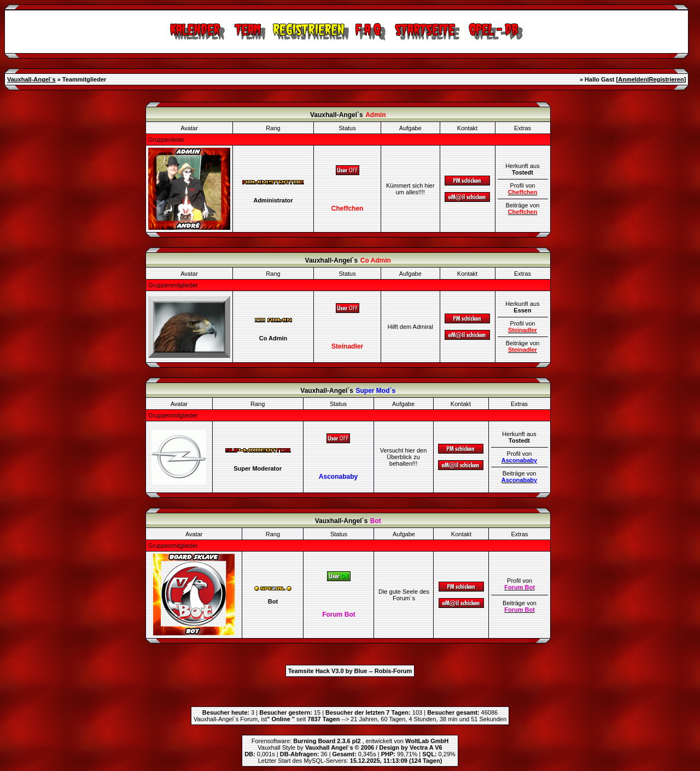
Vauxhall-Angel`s (31, 79)
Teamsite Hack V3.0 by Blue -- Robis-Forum (350, 671)
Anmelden (632, 79)
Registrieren (666, 79)
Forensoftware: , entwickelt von (350, 741)
